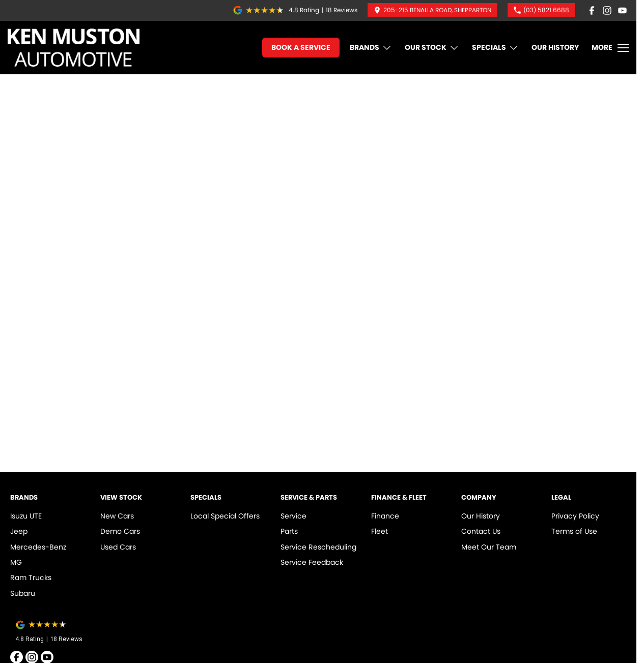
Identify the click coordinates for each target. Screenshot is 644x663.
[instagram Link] (607, 10)
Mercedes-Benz (38, 547)
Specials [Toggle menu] (495, 48)
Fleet (380, 531)
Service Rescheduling (318, 547)
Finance (385, 516)
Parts (289, 531)
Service (293, 516)
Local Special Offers (225, 516)
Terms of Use (574, 531)
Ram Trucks (31, 578)
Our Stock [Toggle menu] (432, 48)
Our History (555, 47)
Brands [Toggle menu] (371, 48)
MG (16, 562)
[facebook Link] (592, 10)
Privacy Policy (575, 516)
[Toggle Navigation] (610, 48)
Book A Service (301, 47)
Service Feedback (312, 562)
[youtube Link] (622, 10)
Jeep (19, 531)
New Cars (117, 516)
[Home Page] (74, 48)
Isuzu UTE (26, 516)
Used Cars (118, 547)
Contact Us (481, 531)
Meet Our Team (489, 547)
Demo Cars (120, 531)
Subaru (23, 593)
